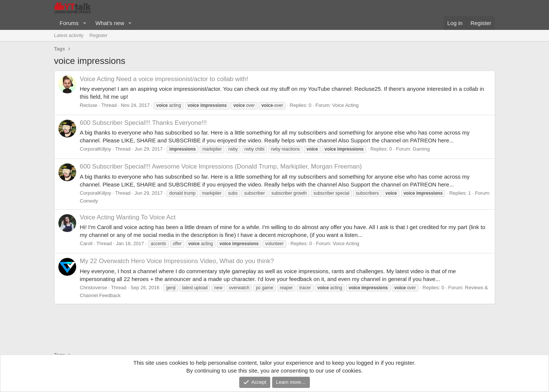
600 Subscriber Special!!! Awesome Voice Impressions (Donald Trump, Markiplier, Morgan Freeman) (221, 166)
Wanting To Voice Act (128, 217)
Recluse (89, 105)
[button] (84, 23)
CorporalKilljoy (96, 149)
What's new (110, 23)
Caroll (86, 243)
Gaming (421, 149)
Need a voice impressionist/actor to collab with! (164, 79)
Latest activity (69, 35)
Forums (69, 23)
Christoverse (94, 288)
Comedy (89, 201)
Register (98, 35)
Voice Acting (346, 105)
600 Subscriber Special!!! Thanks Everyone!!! (144, 123)
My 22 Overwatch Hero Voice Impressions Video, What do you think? (177, 261)
